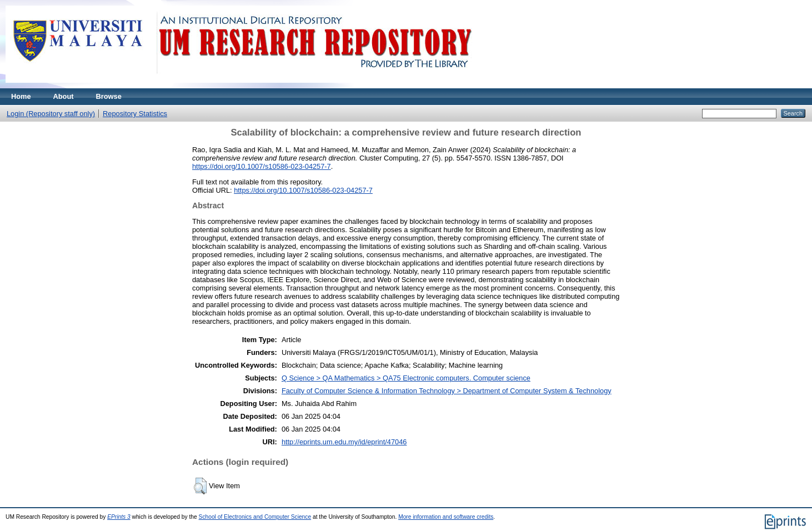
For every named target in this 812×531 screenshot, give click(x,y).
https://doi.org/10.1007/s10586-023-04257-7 (262, 166)
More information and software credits (446, 517)
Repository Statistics (135, 114)
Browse (109, 96)
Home (21, 96)
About (64, 96)
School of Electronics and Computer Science (255, 517)
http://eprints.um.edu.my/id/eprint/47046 (344, 442)
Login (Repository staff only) (51, 114)
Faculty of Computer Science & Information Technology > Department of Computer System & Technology (447, 391)
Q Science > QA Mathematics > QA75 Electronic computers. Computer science (406, 378)
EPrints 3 (119, 517)
